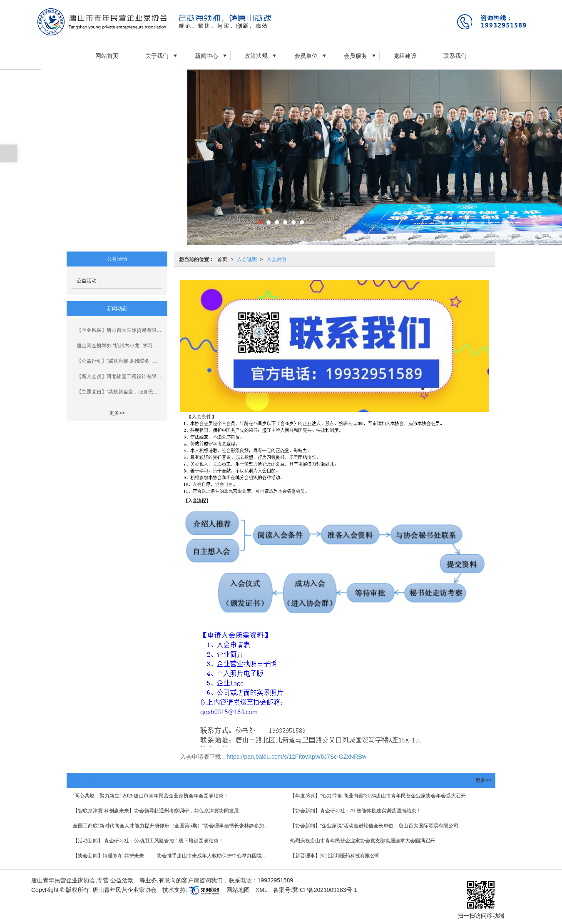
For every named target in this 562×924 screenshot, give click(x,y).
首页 (222, 259)
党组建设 (405, 56)
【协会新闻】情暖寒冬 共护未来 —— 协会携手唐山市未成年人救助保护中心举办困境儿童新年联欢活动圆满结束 (175, 856)
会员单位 (306, 56)
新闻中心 (206, 56)
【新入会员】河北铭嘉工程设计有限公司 (119, 376)
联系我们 (455, 56)
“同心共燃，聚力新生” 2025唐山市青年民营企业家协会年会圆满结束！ (151, 796)
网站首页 (107, 56)
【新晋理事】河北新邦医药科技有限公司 (335, 856)
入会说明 (247, 259)
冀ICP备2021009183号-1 (325, 890)
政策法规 (256, 56)
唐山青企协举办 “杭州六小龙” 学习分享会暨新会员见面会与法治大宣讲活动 (119, 346)
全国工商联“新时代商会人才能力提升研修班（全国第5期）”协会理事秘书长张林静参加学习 (173, 826)
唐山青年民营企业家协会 (124, 890)
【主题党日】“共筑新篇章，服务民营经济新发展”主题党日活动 (119, 392)
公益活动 (87, 281)
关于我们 (157, 56)
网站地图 (238, 890)
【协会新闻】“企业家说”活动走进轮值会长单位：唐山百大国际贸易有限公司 (374, 826)
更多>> (117, 413)
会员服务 (356, 56)
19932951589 (276, 880)
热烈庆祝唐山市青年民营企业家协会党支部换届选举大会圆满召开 (363, 841)
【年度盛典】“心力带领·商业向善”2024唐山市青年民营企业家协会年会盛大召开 (378, 796)
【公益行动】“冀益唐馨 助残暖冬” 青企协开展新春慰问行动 (119, 361)
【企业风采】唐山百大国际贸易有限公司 (119, 330)
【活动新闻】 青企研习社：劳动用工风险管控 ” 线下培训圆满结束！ (148, 841)
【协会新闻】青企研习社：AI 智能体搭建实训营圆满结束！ (356, 811)
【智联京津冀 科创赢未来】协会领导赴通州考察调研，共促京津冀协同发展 (156, 811)
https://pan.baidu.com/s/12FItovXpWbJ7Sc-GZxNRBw (297, 757)
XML (262, 890)
